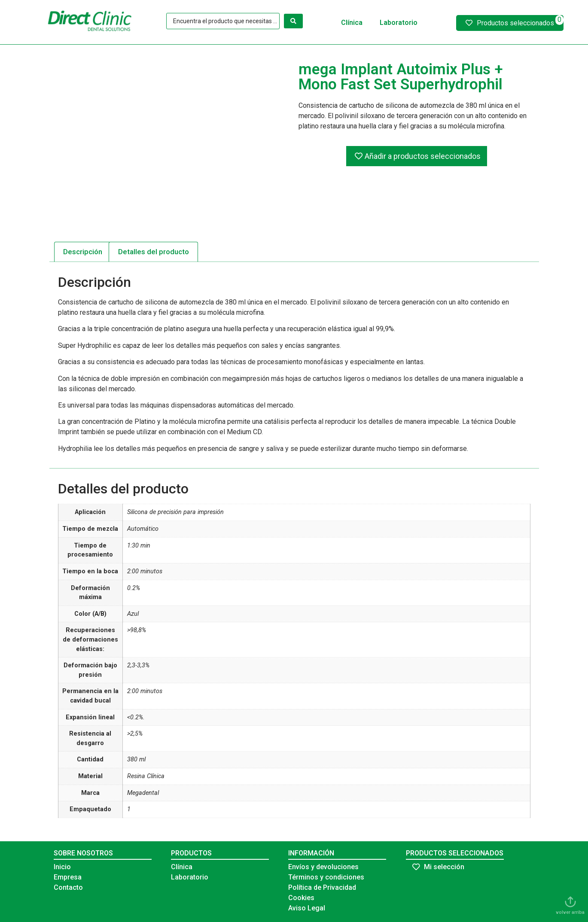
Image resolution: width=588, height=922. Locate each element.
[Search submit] (293, 21)
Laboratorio (399, 23)
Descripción (83, 252)
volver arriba (570, 912)
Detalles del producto (154, 252)
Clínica (352, 23)
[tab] (83, 252)
